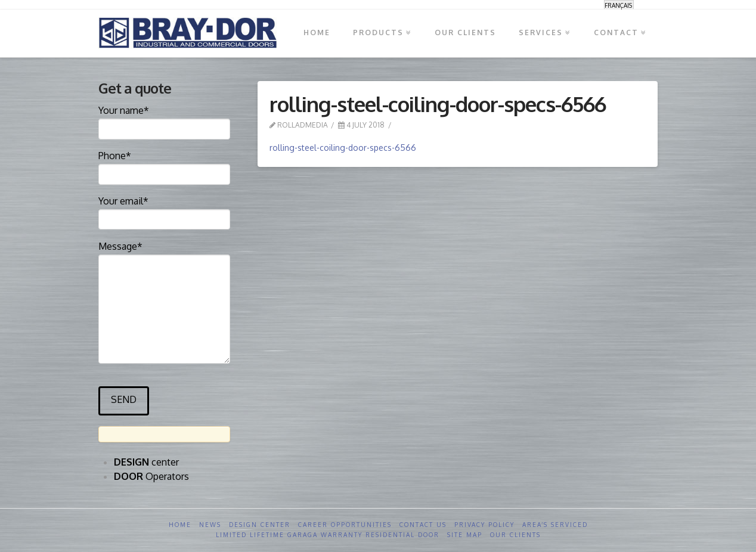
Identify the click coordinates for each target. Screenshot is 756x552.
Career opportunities (345, 525)
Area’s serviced (555, 525)
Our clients (515, 535)
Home (180, 525)
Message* (164, 254)
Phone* (164, 166)
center (146, 462)
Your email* (164, 211)
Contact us (423, 525)
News (210, 525)
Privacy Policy (484, 525)
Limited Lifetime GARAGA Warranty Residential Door (328, 535)
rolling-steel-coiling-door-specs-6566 (343, 148)
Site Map (465, 535)
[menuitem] (619, 5)
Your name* (164, 120)
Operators (151, 476)
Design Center (260, 525)
